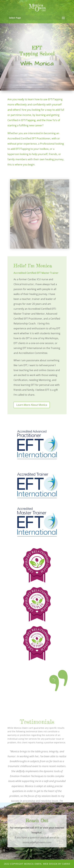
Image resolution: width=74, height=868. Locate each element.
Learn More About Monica (32, 405)
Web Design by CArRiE (57, 864)
